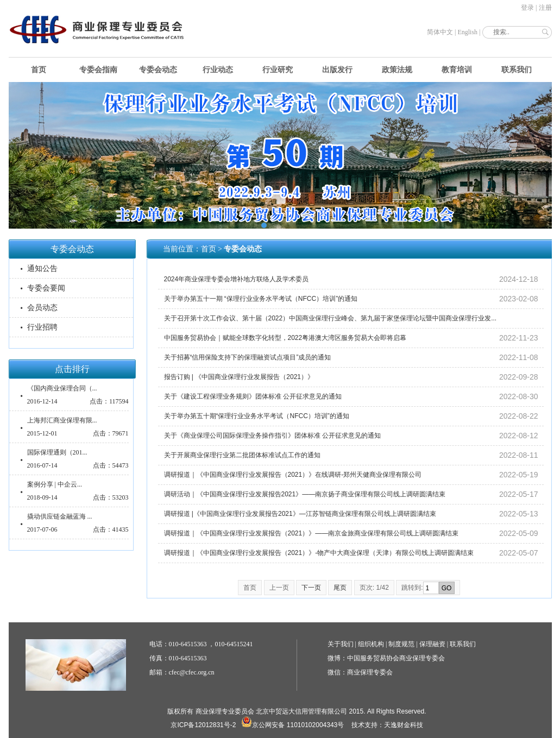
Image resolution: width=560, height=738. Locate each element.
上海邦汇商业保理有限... (62, 420)
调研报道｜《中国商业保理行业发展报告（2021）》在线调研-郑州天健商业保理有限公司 (293, 475)
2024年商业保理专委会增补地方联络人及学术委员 (237, 279)
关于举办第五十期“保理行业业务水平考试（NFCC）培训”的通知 (257, 416)
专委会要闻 (46, 288)
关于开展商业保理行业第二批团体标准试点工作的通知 (242, 455)
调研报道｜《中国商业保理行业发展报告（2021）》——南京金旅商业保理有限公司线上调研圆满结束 (312, 533)
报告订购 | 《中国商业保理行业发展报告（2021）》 (239, 377)
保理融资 (432, 644)
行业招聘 (42, 327)
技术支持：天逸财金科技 (387, 725)
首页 (39, 70)
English (467, 32)
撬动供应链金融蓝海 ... (60, 516)
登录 (527, 8)
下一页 (311, 588)
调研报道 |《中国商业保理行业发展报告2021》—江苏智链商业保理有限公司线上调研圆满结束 (300, 514)
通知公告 (42, 269)
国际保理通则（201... (57, 452)
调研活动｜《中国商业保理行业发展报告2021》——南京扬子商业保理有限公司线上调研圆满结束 (305, 494)
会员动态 (42, 308)
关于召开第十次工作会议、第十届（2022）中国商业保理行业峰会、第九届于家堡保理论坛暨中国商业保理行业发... (331, 318)
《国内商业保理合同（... (62, 388)
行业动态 (218, 70)
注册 (545, 8)
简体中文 (440, 32)
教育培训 (457, 70)
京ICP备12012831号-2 (203, 725)
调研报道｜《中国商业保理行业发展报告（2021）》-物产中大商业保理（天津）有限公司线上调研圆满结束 (319, 553)
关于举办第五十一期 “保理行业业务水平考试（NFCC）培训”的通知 (261, 299)
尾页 (340, 588)
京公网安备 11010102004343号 (292, 725)
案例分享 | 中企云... (55, 484)
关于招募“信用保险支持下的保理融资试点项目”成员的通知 (248, 357)
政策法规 (397, 70)
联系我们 (517, 70)
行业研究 (278, 70)
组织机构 (371, 644)
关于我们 (341, 644)
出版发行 (337, 70)
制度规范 (401, 644)
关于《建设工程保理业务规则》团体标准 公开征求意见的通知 (253, 396)
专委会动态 (158, 70)
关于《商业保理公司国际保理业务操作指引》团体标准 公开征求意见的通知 (272, 436)
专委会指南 (98, 70)
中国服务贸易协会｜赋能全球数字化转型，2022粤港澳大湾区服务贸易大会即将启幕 (285, 338)
